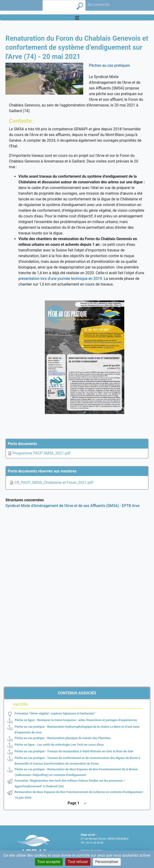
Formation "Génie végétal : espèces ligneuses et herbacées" (55, 713)
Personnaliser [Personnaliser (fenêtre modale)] (107, 862)
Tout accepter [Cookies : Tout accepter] (49, 862)
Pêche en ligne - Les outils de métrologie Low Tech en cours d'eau (59, 745)
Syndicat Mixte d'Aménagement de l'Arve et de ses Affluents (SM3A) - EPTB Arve (72, 506)
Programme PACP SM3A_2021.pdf (42, 453)
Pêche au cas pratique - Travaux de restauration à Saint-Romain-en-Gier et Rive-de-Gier (74, 751)
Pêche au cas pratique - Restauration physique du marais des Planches (63, 738)
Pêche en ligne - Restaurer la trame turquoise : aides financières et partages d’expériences (76, 720)
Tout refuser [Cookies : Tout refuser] (78, 862)
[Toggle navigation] (77, 17)
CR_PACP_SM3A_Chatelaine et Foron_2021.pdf (54, 482)
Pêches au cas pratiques (109, 65)
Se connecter (98, 5)
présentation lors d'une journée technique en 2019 (60, 279)
